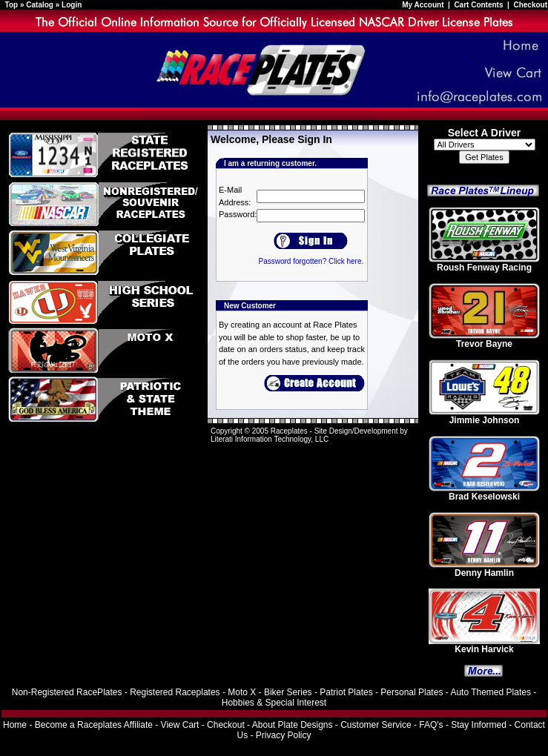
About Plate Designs (293, 725)
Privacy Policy (284, 735)
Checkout (530, 5)
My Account (424, 5)
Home (15, 725)
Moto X (242, 692)
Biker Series (288, 692)
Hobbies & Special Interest (274, 703)
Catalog (40, 5)
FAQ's (431, 725)
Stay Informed (479, 725)
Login (72, 5)
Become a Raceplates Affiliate (94, 725)
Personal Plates (412, 692)
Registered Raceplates (175, 692)
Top (12, 5)
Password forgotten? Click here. (311, 261)
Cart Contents (478, 5)
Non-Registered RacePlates (67, 692)
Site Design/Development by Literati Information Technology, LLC (309, 435)
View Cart (180, 725)
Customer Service (376, 725)
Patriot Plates (346, 692)
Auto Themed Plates (491, 692)
